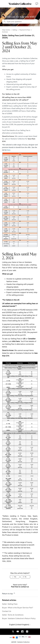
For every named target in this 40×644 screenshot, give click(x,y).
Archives (5, 32)
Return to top (9, 593)
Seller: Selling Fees (10, 604)
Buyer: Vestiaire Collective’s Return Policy (19, 618)
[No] (25, 577)
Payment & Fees (25, 30)
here (9, 150)
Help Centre (6, 30)
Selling (15, 30)
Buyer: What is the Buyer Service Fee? (18, 608)
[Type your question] (20, 22)
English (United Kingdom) (20, 625)
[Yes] (15, 577)
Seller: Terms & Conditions (13, 615)
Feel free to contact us (20, 587)
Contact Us (7, 611)
